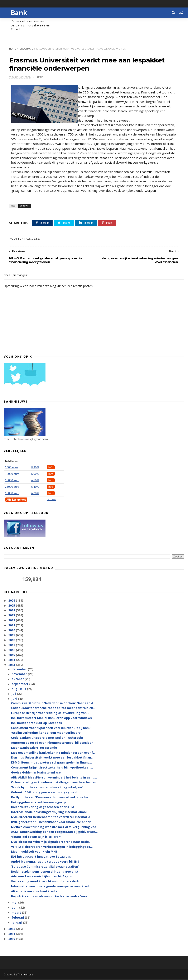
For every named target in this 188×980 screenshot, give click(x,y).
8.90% (35, 468)
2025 (12, 606)
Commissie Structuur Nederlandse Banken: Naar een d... (53, 703)
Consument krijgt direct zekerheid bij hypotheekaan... (52, 768)
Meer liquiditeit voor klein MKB (34, 852)
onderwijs (26, 49)
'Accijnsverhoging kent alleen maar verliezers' (46, 733)
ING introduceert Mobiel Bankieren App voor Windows (51, 718)
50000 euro (12, 494)
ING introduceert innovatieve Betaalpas (41, 857)
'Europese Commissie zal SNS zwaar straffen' (45, 867)
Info (51, 468)
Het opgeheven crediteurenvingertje (39, 803)
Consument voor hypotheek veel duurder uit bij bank (51, 728)
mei (15, 903)
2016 (12, 650)
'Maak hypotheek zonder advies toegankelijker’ (47, 788)
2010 (12, 939)
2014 (12, 660)
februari (18, 918)
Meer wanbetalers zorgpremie (34, 748)
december (20, 670)
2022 (12, 621)
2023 (12, 616)
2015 (12, 655)
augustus (19, 689)
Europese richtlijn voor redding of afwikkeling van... (50, 713)
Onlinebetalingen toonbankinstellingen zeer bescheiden (54, 783)
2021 (12, 626)
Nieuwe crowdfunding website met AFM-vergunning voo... (55, 827)
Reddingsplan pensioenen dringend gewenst (45, 872)
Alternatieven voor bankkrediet (35, 892)
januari (17, 923)
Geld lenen (12, 461)
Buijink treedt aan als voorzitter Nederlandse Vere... (50, 897)
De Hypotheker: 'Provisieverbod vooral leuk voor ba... (51, 798)
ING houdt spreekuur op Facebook (37, 723)
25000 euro (12, 487)
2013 (12, 665)
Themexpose (25, 975)
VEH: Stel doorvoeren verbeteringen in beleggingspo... (52, 847)
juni (15, 699)
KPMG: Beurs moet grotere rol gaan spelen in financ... (51, 763)
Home (13, 49)
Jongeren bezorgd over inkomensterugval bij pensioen (52, 743)
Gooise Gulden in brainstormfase (36, 773)
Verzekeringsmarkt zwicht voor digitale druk (45, 882)
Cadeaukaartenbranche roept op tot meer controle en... (53, 708)
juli (14, 694)
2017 (12, 645)
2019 (12, 636)
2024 (12, 611)
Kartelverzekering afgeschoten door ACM (43, 808)
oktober (18, 679)
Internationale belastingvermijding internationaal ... (50, 812)
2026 (12, 601)
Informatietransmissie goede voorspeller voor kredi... (52, 887)
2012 (12, 929)
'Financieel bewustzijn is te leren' (36, 837)
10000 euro (12, 474)
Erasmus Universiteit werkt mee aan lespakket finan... (52, 758)
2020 (12, 631)
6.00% (35, 474)
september (20, 684)
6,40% (35, 487)
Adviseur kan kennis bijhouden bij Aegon (42, 877)
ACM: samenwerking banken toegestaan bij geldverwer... (54, 832)
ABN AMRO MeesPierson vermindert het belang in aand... (54, 778)
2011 (12, 934)
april (15, 908)
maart (17, 913)
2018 (12, 641)
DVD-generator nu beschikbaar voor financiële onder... (52, 822)
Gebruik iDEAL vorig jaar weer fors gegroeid (44, 793)
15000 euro (12, 481)
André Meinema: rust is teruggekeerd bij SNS (45, 862)
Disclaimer (51, 500)
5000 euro (11, 468)
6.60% (35, 481)
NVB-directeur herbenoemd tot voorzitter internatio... (52, 817)
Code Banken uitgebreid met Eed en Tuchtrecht (47, 738)
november (20, 675)
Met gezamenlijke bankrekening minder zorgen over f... (53, 753)
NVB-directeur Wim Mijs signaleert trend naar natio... (51, 842)
